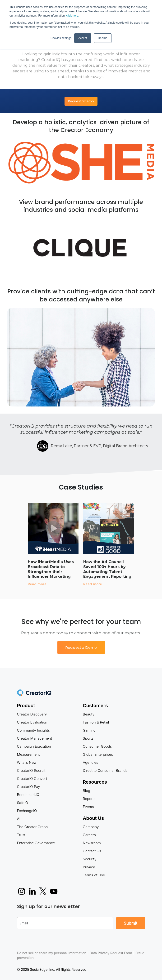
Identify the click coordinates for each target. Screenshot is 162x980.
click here (72, 16)
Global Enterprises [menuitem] (98, 754)
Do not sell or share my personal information (52, 953)
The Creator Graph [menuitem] (32, 827)
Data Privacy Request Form (111, 953)
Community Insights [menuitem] (33, 730)
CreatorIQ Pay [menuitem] (29, 787)
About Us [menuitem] (93, 818)
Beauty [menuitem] (89, 714)
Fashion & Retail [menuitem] (96, 722)
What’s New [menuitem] (27, 762)
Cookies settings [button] (61, 38)
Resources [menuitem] (95, 782)
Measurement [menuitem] (28, 754)
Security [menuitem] (90, 859)
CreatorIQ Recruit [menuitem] (31, 770)
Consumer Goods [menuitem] (97, 746)
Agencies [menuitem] (90, 762)
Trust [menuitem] (21, 835)
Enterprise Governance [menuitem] (36, 843)
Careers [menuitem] (89, 835)
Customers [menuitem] (95, 706)
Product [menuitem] (26, 706)
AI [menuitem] (19, 819)
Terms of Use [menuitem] (94, 875)
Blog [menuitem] (86, 791)
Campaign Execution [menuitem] (34, 746)
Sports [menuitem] (88, 738)
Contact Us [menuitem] (92, 851)
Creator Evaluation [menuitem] (32, 722)
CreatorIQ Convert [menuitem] (32, 779)
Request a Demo (81, 101)
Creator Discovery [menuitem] (32, 714)
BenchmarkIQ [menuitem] (28, 795)
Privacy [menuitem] (89, 867)
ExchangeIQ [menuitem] (27, 811)
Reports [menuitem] (89, 799)
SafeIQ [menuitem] (23, 803)
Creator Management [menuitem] (35, 738)
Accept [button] (83, 38)
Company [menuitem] (91, 827)
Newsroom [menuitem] (92, 843)
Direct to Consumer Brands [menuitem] (105, 770)
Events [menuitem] (88, 807)
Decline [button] (103, 38)
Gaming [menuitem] (89, 730)
